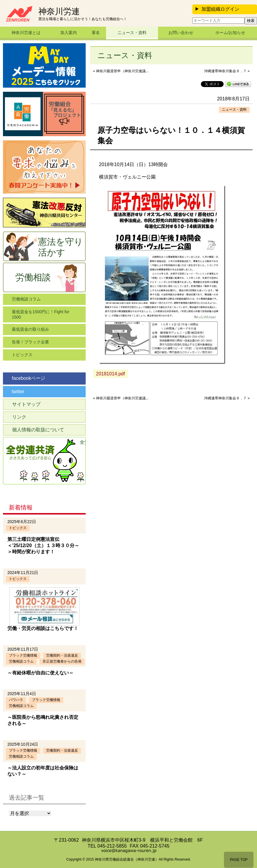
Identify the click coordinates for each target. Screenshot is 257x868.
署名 (96, 33)
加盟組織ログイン (217, 9)
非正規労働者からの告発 (62, 661)
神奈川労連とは (26, 33)
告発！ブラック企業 (30, 342)
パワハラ (16, 700)
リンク (19, 417)
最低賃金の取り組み (30, 329)
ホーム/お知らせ (230, 33)
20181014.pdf (110, 374)
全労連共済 (83, 442)
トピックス (22, 355)
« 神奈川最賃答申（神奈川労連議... (121, 71)
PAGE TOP (239, 860)
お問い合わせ (181, 33)
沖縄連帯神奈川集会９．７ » (227, 71)
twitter (18, 392)
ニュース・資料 (132, 33)
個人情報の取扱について (38, 430)
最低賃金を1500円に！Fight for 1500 (41, 314)
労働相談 (33, 277)
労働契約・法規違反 (62, 655)
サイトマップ (26, 404)
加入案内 (69, 33)
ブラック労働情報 (23, 655)
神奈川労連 (59, 12)
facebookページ (29, 378)
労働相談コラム (26, 299)
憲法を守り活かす (61, 247)
